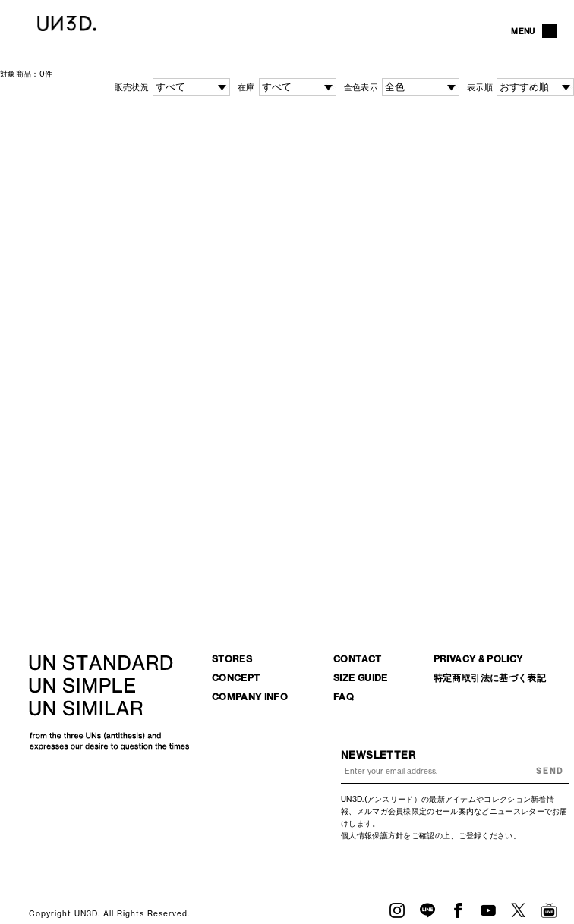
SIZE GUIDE (361, 678)
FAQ (344, 697)
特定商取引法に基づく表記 (490, 678)
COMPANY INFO (250, 697)
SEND (550, 771)
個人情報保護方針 (372, 836)
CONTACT (358, 659)
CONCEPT (236, 678)
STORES (232, 659)
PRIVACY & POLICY (478, 659)
